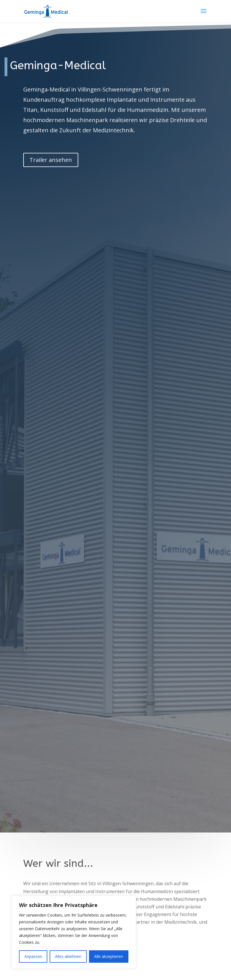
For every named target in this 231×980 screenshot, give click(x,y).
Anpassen (33, 956)
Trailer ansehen (51, 150)
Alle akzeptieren (109, 956)
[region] (74, 932)
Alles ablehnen (68, 956)
